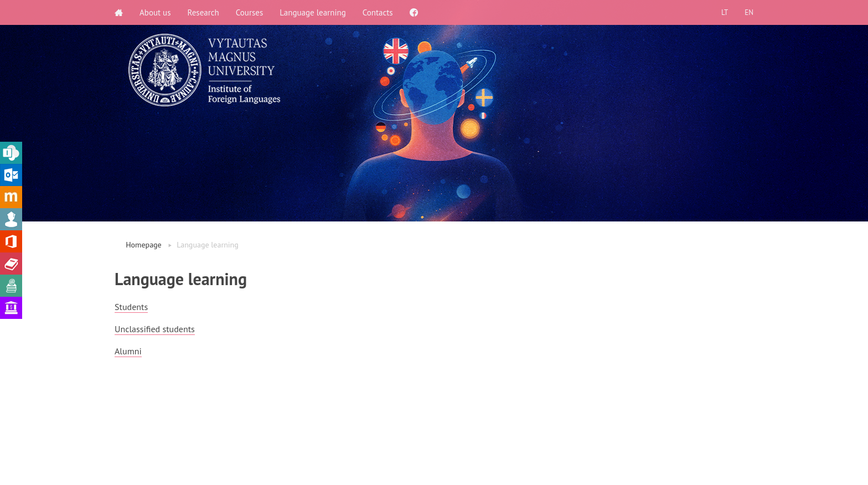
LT (725, 12)
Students (131, 307)
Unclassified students (155, 329)
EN (749, 12)
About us (155, 12)
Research (203, 12)
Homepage (144, 245)
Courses (250, 12)
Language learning (312, 12)
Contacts (378, 12)
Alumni (128, 351)
